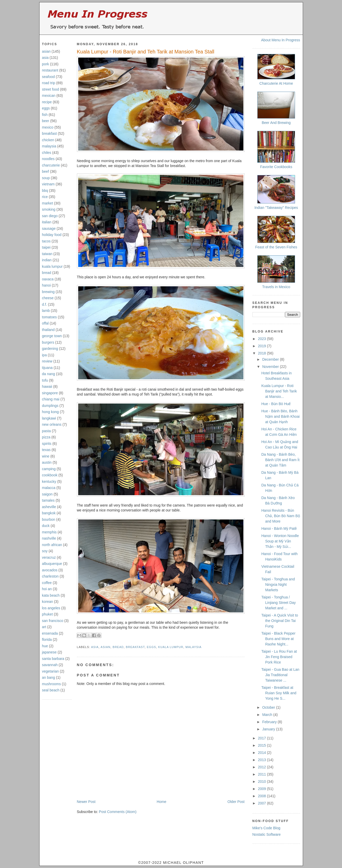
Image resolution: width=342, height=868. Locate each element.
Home (161, 802)
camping (49, 469)
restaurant (50, 70)
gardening (50, 349)
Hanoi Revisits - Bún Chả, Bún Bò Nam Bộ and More (280, 516)
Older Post (236, 802)
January (269, 729)
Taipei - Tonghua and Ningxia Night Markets (278, 585)
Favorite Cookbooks (276, 167)
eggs (46, 108)
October (269, 707)
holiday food (52, 235)
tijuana (47, 368)
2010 (262, 782)
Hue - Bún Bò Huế (276, 404)
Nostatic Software (267, 834)
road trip (49, 83)
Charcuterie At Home (276, 83)
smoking (49, 209)
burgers (48, 342)
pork (46, 64)
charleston (50, 576)
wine (46, 456)
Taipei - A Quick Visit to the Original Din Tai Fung (280, 621)
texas (46, 450)
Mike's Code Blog (267, 828)
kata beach (51, 595)
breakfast (50, 133)
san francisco (53, 621)
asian (46, 51)
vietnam (48, 184)
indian (47, 260)
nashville (49, 538)
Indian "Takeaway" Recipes (276, 208)
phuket (47, 614)
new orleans (52, 424)
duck (46, 526)
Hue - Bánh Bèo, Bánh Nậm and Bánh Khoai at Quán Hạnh (280, 416)
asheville (49, 507)
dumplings (50, 406)
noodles (48, 159)
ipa (45, 355)
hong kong (50, 412)
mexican (49, 96)
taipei (46, 247)
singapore (50, 393)
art (44, 627)
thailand (48, 330)
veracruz (49, 557)
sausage (49, 228)
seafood (49, 77)
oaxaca (48, 279)
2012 (262, 767)
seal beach (51, 690)
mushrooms (51, 684)
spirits (47, 444)
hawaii (47, 386)
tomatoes (50, 317)
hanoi (46, 285)
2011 (262, 774)
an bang (49, 677)
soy (45, 551)
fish (45, 115)
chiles (47, 153)
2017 (262, 738)
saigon (47, 494)
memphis (49, 532)
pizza (46, 437)
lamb (46, 311)
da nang (49, 374)
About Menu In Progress (281, 40)
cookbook (50, 475)
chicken (48, 140)
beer (46, 121)
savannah (50, 665)
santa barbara (53, 659)
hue (45, 646)
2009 (262, 789)
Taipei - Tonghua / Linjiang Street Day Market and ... (278, 603)
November (271, 367)
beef (46, 171)
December (271, 359)
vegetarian (50, 671)
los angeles (51, 608)
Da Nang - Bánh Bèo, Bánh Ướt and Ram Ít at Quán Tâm (280, 460)
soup (46, 178)
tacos (46, 241)
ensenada (50, 633)
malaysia (49, 146)
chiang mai (51, 399)
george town (52, 336)
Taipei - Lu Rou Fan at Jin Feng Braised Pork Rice (279, 657)
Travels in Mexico (276, 287)
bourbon (49, 519)
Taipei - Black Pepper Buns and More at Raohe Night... (278, 639)
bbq (45, 191)
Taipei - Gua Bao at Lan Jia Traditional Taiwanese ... (280, 675)
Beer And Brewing (276, 123)
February (270, 722)
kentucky (49, 482)
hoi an (47, 589)
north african (52, 545)
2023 (262, 339)
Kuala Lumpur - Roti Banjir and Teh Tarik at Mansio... (279, 391)
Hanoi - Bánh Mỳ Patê (279, 528)
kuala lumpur (52, 266)
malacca (49, 488)
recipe (47, 102)
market (48, 203)
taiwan (47, 254)
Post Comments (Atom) (118, 812)
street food (51, 89)
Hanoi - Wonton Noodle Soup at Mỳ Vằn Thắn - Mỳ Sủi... (280, 541)
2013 (262, 760)
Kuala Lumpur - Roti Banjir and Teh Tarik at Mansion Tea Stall (146, 52)
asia (45, 58)
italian (47, 222)
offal (45, 323)
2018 (262, 353)
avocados (50, 570)
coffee (47, 583)
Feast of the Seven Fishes (276, 247)
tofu (45, 380)
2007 (262, 803)
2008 (262, 796)
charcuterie (51, 165)
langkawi (49, 418)
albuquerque (52, 564)
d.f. (45, 304)
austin (47, 462)
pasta (46, 431)
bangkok (49, 513)
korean (48, 602)
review (47, 361)
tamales (48, 500)
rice (45, 197)
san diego (50, 216)
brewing (48, 292)
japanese (49, 652)
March (268, 715)
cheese (48, 298)
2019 (262, 346)
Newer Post (86, 802)
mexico (48, 127)
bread (47, 273)
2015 (262, 745)
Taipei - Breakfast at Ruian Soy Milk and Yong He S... (279, 693)
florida (47, 640)
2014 (262, 753)
